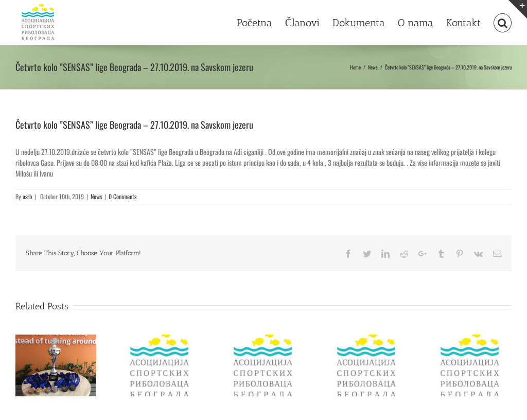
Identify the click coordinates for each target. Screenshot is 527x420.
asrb (27, 196)
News (96, 196)
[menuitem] (261, 22)
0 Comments (122, 196)
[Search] (503, 22)
